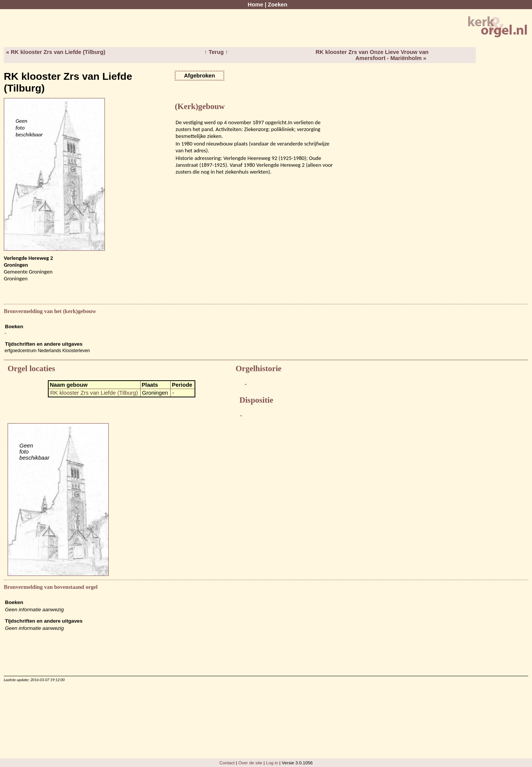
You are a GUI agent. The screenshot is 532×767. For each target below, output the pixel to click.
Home (256, 5)
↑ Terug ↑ (216, 52)
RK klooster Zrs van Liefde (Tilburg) (94, 393)
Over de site (250, 763)
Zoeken (278, 5)
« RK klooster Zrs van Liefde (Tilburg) (56, 52)
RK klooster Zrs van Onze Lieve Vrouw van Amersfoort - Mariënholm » (372, 55)
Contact (227, 763)
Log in (272, 763)
